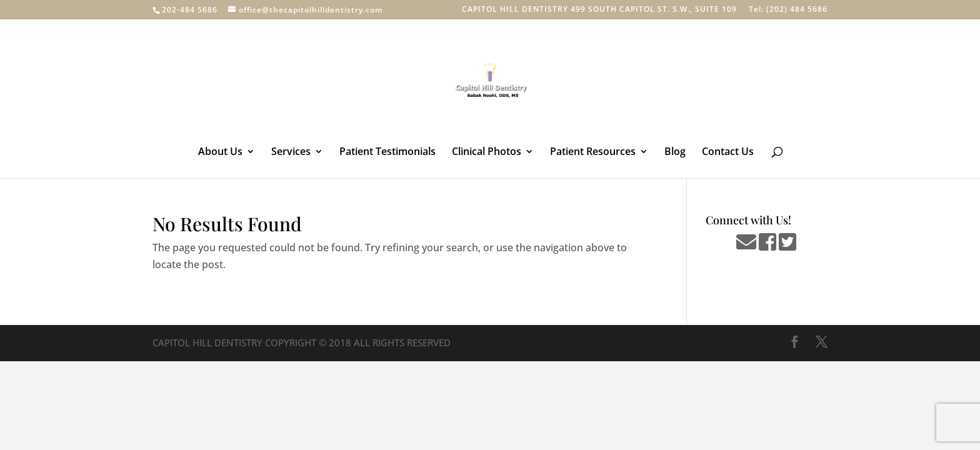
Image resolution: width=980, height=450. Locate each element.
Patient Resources (593, 152)
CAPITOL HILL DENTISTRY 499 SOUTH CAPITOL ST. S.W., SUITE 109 (599, 10)
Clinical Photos (487, 152)
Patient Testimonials (387, 152)
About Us (220, 152)
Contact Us (728, 152)
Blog (675, 152)
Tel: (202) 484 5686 (788, 10)
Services (291, 152)
